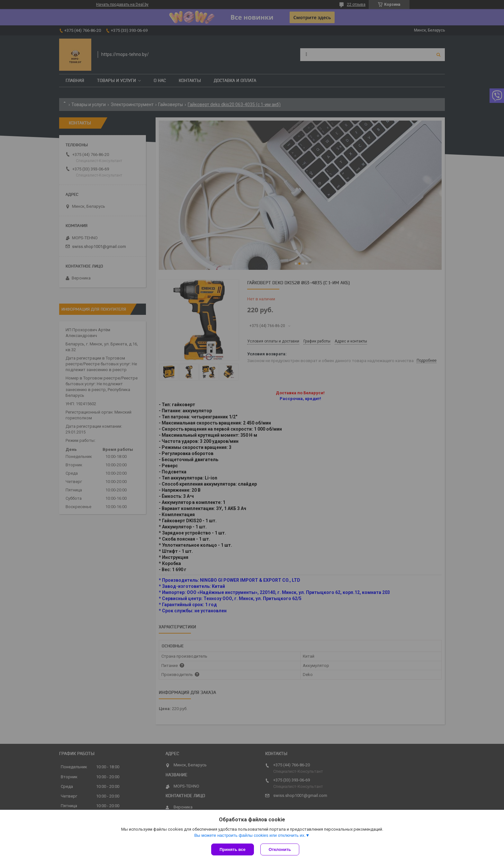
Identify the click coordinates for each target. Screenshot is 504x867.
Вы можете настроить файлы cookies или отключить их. (250, 835)
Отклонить (280, 849)
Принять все (233, 849)
